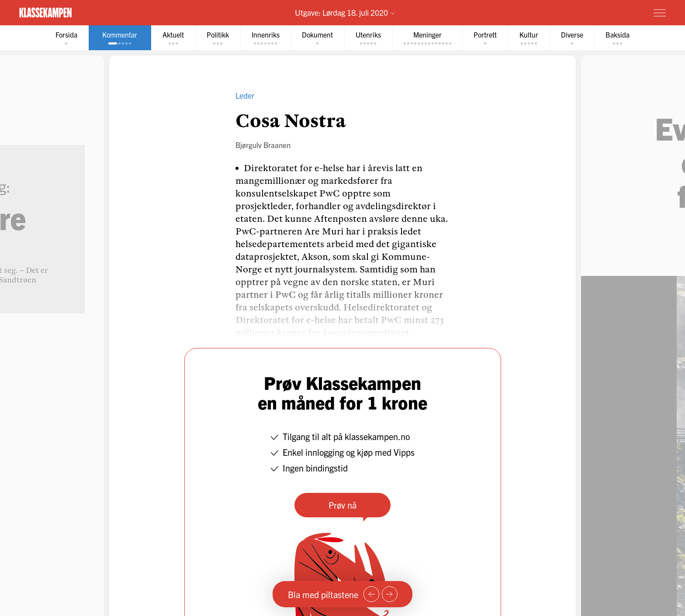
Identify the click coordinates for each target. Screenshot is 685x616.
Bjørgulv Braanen (263, 145)
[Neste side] (390, 594)
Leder (245, 95)
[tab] (66, 38)
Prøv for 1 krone (608, 12)
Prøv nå (342, 505)
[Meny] (660, 13)
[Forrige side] (371, 594)
